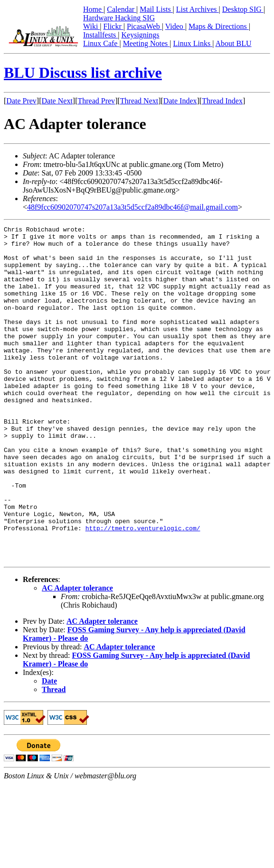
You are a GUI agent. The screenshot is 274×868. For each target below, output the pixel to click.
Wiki (91, 26)
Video (175, 26)
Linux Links (193, 43)
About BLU (233, 43)
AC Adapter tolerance (77, 655)
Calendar (122, 9)
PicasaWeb (144, 26)
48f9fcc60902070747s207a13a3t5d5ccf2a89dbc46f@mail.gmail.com (132, 207)
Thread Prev (96, 101)
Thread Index (222, 101)
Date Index (180, 101)
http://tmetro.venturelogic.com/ (143, 589)
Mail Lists (156, 9)
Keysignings (141, 35)
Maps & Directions (219, 26)
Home (93, 9)
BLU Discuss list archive (83, 73)
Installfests (100, 35)
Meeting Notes (146, 43)
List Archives (198, 9)
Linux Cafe (101, 43)
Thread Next (139, 101)
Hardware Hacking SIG (119, 18)
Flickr (113, 26)
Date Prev (21, 101)
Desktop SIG (243, 9)
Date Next (57, 101)
